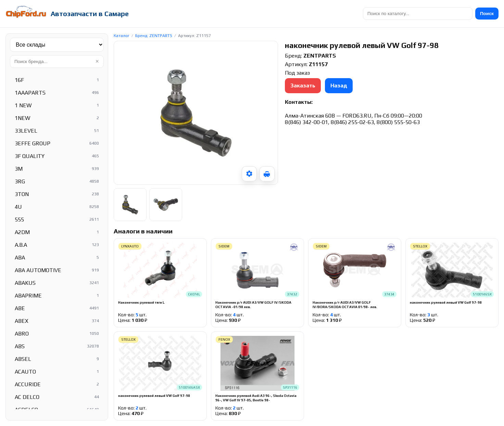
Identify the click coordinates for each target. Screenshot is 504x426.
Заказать (303, 86)
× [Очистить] (97, 61)
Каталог (122, 36)
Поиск (487, 14)
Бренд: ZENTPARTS (154, 36)
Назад (339, 86)
